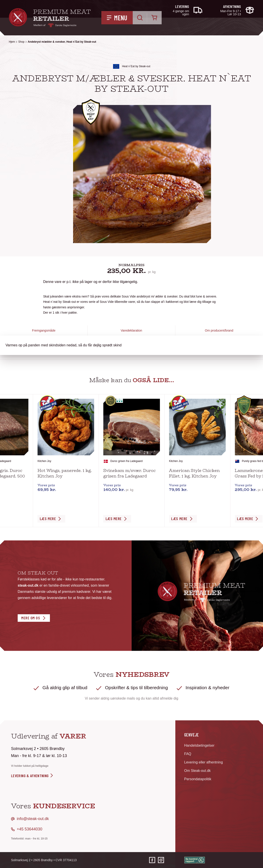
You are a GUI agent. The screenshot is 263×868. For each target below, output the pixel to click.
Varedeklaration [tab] (131, 330)
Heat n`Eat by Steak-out (136, 66)
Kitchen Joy (44, 461)
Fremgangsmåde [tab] (44, 330)
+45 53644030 (30, 829)
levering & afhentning (32, 776)
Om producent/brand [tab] (219, 330)
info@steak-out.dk (33, 819)
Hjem (12, 42)
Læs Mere (48, 519)
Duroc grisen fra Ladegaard (127, 461)
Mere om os (31, 618)
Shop (21, 42)
